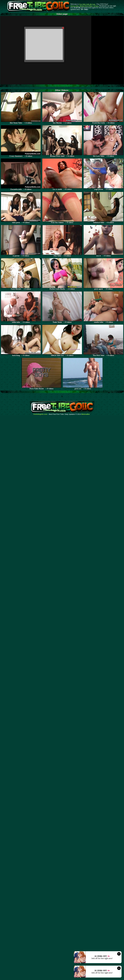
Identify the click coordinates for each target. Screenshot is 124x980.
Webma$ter (86, 414)
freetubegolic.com (40, 414)
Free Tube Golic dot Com (87, 4)
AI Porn (96, 6)
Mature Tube (75, 6)
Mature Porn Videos (86, 6)
